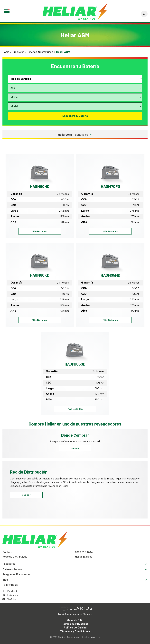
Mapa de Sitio (75, 620)
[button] (144, 14)
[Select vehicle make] (75, 97)
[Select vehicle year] (75, 88)
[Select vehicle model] (75, 106)
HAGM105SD (75, 364)
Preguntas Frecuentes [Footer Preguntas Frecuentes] (17, 574)
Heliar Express (84, 557)
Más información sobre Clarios (79, 614)
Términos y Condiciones (75, 631)
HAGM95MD (110, 275)
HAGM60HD (40, 186)
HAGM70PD (110, 186)
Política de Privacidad (75, 624)
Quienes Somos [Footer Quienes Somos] (12, 569)
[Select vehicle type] (75, 79)
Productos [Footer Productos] (9, 564)
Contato (7, 552)
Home (6, 52)
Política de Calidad (75, 628)
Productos (18, 52)
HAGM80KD (40, 275)
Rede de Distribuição (15, 557)
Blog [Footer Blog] (5, 580)
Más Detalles (46, 231)
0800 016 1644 (84, 552)
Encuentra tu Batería (75, 116)
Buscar (75, 448)
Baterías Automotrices (40, 52)
